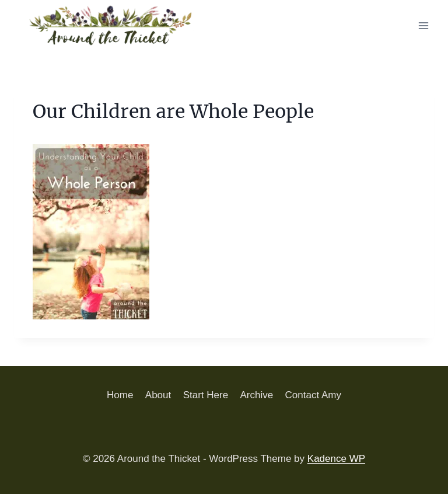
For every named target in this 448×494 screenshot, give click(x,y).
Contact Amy (313, 395)
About (158, 395)
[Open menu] (423, 25)
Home (120, 395)
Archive (256, 395)
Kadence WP (336, 459)
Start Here (206, 395)
